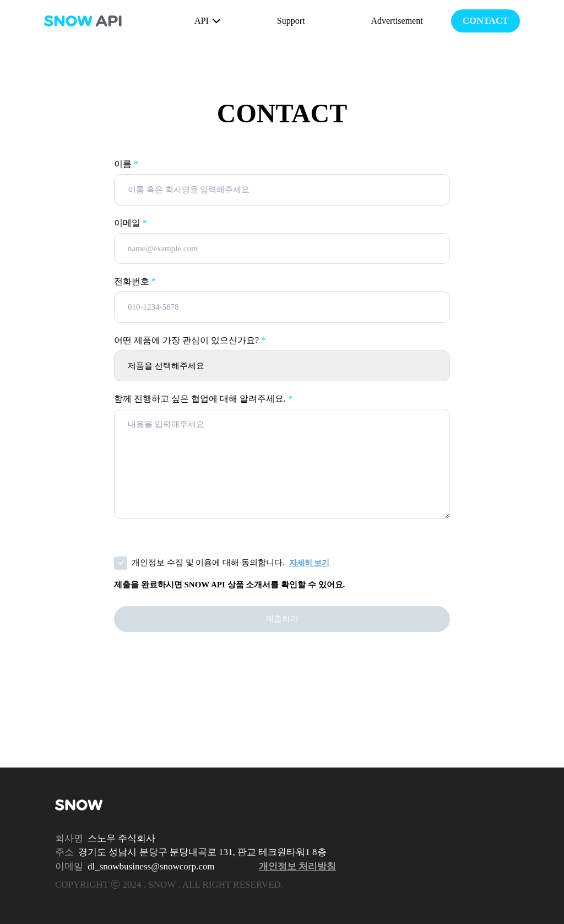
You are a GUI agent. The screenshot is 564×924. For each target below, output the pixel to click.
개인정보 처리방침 (297, 866)
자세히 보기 (310, 563)
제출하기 (282, 619)
